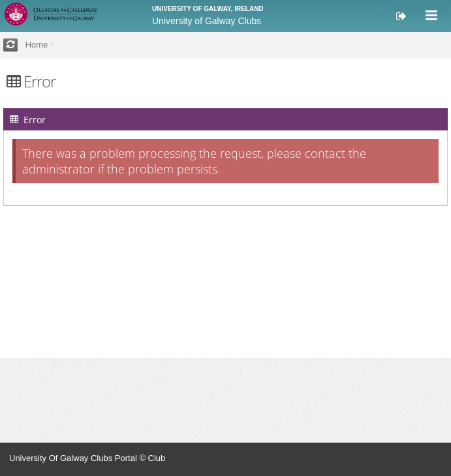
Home (37, 45)
